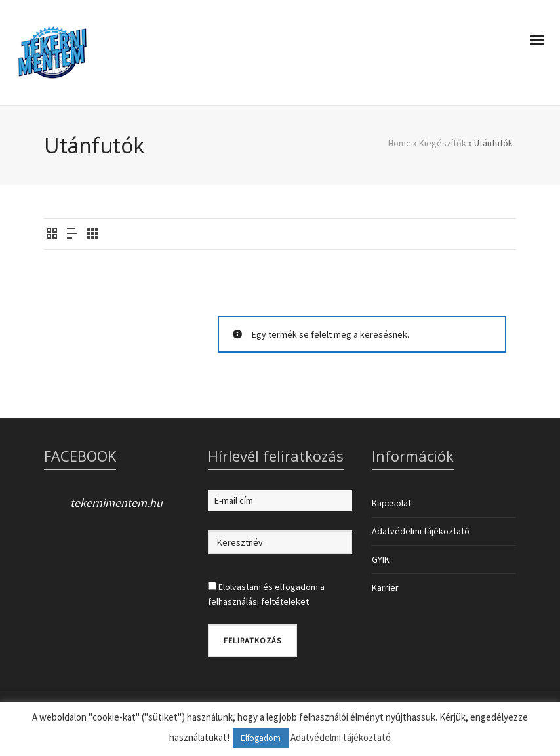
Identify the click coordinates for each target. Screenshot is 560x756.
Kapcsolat (391, 503)
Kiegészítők (443, 143)
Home (400, 143)
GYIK (381, 559)
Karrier (385, 587)
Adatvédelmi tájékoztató (421, 531)
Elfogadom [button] (261, 738)
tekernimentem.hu (116, 503)
